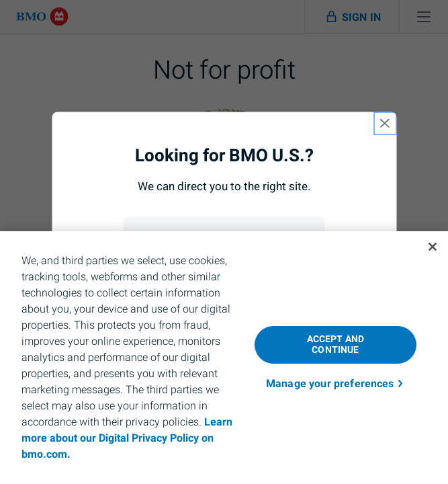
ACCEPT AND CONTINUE (335, 345)
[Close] (433, 247)
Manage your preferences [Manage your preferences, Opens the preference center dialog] (330, 384)
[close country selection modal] (385, 123)
